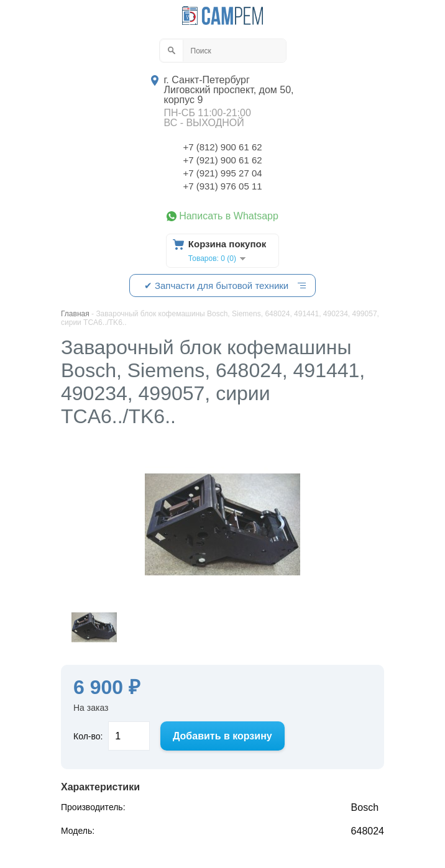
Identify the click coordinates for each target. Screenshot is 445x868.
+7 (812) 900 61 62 (222, 147)
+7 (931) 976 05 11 (222, 186)
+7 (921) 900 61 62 (222, 160)
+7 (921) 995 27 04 (222, 173)
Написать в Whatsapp (229, 216)
